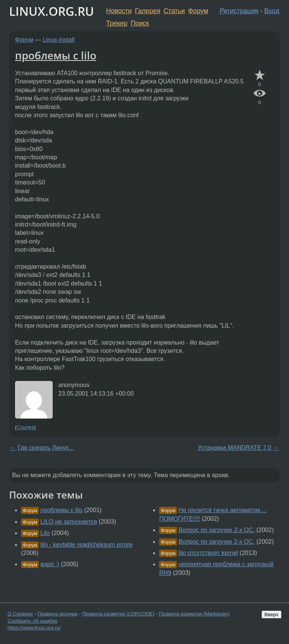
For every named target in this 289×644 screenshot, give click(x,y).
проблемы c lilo (56, 55)
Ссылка (25, 427)
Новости (119, 11)
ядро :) (50, 564)
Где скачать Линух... (46, 448)
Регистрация (239, 11)
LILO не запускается (68, 522)
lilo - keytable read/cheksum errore (86, 545)
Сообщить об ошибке (33, 621)
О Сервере (20, 614)
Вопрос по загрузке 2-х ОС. (217, 530)
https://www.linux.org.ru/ (34, 628)
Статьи (174, 11)
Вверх (272, 615)
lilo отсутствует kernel (208, 553)
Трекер (117, 23)
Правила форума (58, 614)
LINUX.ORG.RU (52, 11)
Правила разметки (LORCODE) (118, 614)
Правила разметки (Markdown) (194, 614)
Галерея (148, 11)
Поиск (140, 23)
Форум (198, 11)
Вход (272, 11)
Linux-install (59, 40)
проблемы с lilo (61, 510)
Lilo (45, 533)
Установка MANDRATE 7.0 (235, 448)
